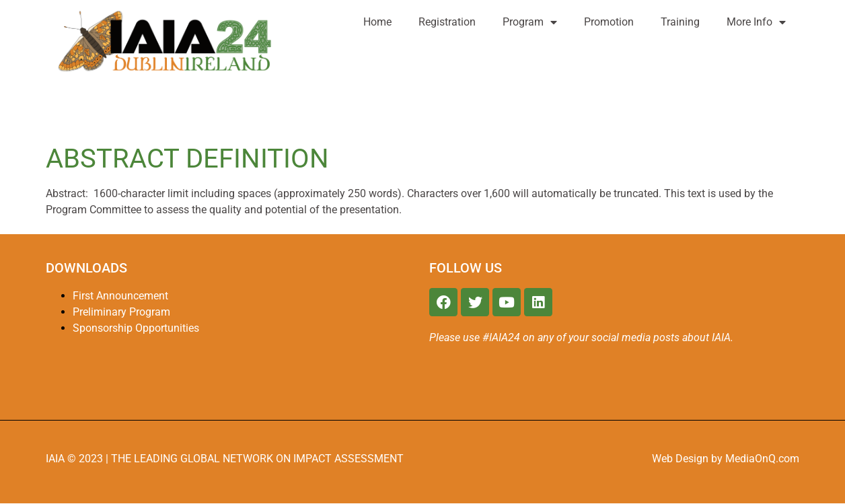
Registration (447, 22)
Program (530, 22)
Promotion (609, 22)
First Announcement (120, 296)
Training (680, 22)
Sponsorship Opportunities (136, 328)
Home (377, 22)
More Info (756, 22)
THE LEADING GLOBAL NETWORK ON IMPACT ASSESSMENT (257, 459)
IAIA (57, 459)
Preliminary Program (121, 312)
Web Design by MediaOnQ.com (726, 459)
